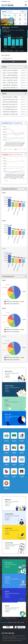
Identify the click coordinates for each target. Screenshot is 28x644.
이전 (21, 12)
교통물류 (14, 453)
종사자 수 (22, 51)
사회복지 (14, 465)
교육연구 (6, 453)
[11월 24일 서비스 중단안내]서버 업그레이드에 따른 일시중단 (11, 85)
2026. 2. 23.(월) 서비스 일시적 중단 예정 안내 (11, 80)
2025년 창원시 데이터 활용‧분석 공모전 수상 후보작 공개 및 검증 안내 (11, 88)
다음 (25, 12)
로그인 (26, 1)
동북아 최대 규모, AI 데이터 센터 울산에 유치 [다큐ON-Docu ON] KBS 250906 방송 (11, 104)
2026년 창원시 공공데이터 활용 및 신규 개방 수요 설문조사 (11, 78)
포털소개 (15, 622)
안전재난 (14, 477)
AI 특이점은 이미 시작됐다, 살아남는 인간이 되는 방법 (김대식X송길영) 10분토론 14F (11, 114)
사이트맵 (22, 622)
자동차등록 (11, 51)
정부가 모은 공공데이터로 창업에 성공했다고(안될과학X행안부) (11, 102)
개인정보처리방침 (4, 622)
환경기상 (6, 488)
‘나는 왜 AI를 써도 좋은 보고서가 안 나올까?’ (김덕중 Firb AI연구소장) (11, 109)
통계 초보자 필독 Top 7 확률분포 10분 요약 (11, 97)
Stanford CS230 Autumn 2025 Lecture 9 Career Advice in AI (11, 99)
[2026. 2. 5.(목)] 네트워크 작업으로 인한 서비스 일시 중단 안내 (11, 83)
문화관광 (22, 453)
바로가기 (10, 12)
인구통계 (5, 51)
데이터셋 (6, 441)
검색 (13, 62)
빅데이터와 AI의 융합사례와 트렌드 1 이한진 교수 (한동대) (11, 112)
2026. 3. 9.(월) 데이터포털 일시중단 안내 (11, 75)
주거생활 (22, 477)
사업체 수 (17, 51)
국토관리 (14, 441)
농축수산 (6, 477)
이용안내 (19, 622)
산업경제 (22, 465)
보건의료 (6, 465)
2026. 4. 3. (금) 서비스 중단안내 (10, 73)
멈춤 (23, 12)
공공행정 (22, 441)
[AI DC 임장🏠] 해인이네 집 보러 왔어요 (11, 107)
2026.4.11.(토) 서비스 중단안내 (10, 70)
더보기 (26, 67)
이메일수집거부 (10, 622)
